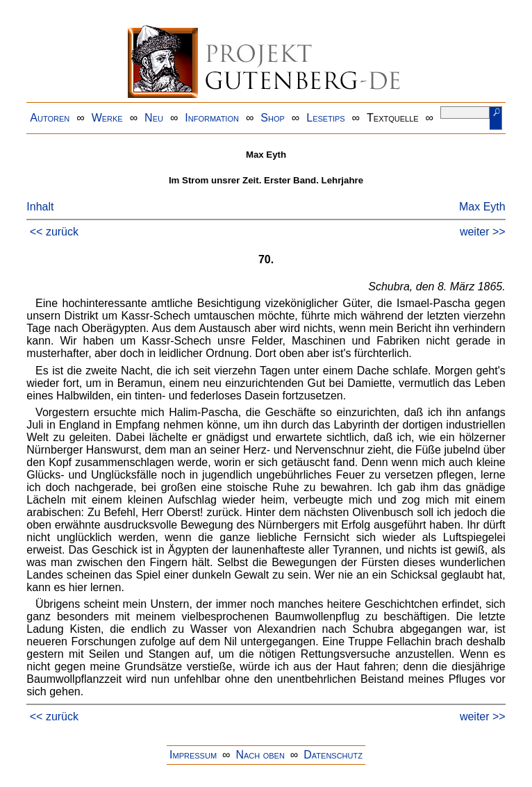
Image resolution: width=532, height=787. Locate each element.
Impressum (193, 755)
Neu (154, 118)
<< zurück (54, 232)
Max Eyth (482, 207)
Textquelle (393, 118)
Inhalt (40, 207)
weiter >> (483, 232)
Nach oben (260, 755)
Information (212, 118)
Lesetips (325, 118)
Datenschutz (333, 755)
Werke (107, 118)
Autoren (50, 118)
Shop (273, 118)
